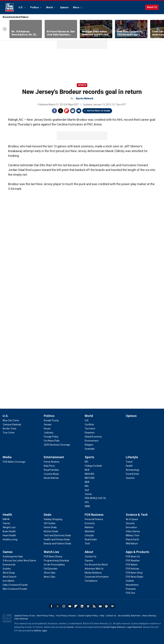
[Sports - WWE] (87, 506)
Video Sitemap (21, 619)
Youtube (70, 606)
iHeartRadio (112, 606)
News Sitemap (149, 616)
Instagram (64, 606)
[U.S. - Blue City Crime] (11, 420)
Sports (82, 85)
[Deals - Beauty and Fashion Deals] (57, 544)
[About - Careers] (89, 561)
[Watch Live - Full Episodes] (51, 569)
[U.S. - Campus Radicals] (12, 425)
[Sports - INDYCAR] (90, 478)
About (89, 552)
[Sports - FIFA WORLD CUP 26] (95, 498)
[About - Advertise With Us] (94, 569)
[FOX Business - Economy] (90, 523)
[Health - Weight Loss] (9, 527)
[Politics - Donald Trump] (51, 420)
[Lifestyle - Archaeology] (133, 470)
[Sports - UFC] (87, 502)
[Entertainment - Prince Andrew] (52, 462)
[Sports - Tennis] (88, 494)
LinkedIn (82, 606)
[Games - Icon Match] (9, 581)
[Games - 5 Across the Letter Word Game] (19, 561)
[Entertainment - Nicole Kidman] (51, 478)
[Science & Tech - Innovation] (131, 527)
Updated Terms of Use (25, 616)
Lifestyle (132, 457)
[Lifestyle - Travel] (129, 462)
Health (7, 515)
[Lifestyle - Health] (129, 466)
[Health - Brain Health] (9, 531)
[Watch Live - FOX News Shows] (53, 557)
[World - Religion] (89, 445)
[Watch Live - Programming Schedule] (56, 561)
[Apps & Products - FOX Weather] (133, 561)
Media (7, 457)
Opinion (64, 7)
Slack (88, 606)
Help (102, 616)
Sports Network (85, 98)
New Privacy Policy (46, 616)
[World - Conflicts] (89, 425)
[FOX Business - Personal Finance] (94, 519)
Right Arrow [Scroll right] (158, 29)
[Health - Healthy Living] (10, 539)
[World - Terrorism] (90, 429)
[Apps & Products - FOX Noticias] (132, 569)
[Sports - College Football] (93, 466)
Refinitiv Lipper (40, 631)
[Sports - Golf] (87, 490)
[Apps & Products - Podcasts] (131, 589)
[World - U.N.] (87, 420)
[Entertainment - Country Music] (51, 474)
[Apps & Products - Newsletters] (132, 585)
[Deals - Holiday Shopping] (53, 519)
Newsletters (100, 606)
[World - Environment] (92, 441)
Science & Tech (137, 515)
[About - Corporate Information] (97, 577)
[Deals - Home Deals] (50, 527)
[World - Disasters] (90, 433)
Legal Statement (134, 627)
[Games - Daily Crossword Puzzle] (15, 585)
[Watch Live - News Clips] (50, 577)
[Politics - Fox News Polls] (52, 441)
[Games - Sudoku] (7, 569)
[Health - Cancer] (7, 523)
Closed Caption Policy (88, 616)
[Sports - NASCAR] (89, 474)
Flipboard (67, 111)
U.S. (21, 7)
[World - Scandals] (90, 449)
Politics (35, 7)
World (50, 7)
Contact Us (111, 616)
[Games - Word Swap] (9, 573)
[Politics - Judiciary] (49, 433)
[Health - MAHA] (6, 519)
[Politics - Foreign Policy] (51, 437)
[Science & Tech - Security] (130, 523)
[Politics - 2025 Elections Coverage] (57, 445)
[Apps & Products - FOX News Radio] (134, 577)
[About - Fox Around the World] (96, 565)
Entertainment (54, 457)
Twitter (61, 111)
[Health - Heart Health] (9, 535)
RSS (94, 606)
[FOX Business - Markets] (89, 527)
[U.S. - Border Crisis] (9, 429)
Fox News (9, 7)
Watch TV (152, 7)
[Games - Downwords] (9, 565)
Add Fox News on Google (99, 111)
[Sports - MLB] (87, 470)
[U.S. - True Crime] (9, 433)
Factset (70, 627)
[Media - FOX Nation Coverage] (14, 462)
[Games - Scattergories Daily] (13, 557)
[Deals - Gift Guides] (50, 523)
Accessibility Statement (129, 616)
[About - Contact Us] (91, 557)
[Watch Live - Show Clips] (50, 573)
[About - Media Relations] (93, 573)
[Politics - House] (47, 429)
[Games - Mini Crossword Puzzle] (15, 589)
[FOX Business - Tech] (87, 544)
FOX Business (94, 515)
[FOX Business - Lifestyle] (89, 535)
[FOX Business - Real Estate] (91, 539)
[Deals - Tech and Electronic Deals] (57, 535)
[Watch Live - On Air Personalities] (54, 565)
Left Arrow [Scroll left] (5, 29)
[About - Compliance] (91, 581)
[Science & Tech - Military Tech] (133, 535)
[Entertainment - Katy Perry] (49, 466)
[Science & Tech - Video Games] (133, 531)
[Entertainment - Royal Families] (51, 470)
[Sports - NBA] (87, 482)
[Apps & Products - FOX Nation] (132, 565)
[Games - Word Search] (10, 577)
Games (8, 552)
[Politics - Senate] (48, 425)
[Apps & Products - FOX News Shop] (134, 573)
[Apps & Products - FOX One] (130, 593)
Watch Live (51, 552)
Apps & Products (137, 552)
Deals (48, 515)
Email (79, 111)
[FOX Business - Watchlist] (90, 531)
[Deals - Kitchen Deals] (51, 531)
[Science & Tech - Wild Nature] (132, 544)
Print (73, 111)
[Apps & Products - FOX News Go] (133, 557)
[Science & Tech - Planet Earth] (132, 539)
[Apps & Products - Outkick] (130, 581)
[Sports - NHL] (87, 486)
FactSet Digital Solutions (114, 627)
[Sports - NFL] (87, 462)
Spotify (106, 606)
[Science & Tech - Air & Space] (132, 519)
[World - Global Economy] (93, 437)
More (76, 7)
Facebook (54, 111)
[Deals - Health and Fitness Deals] (57, 539)
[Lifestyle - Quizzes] (130, 478)
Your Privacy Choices (66, 616)
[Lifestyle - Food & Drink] (132, 474)
